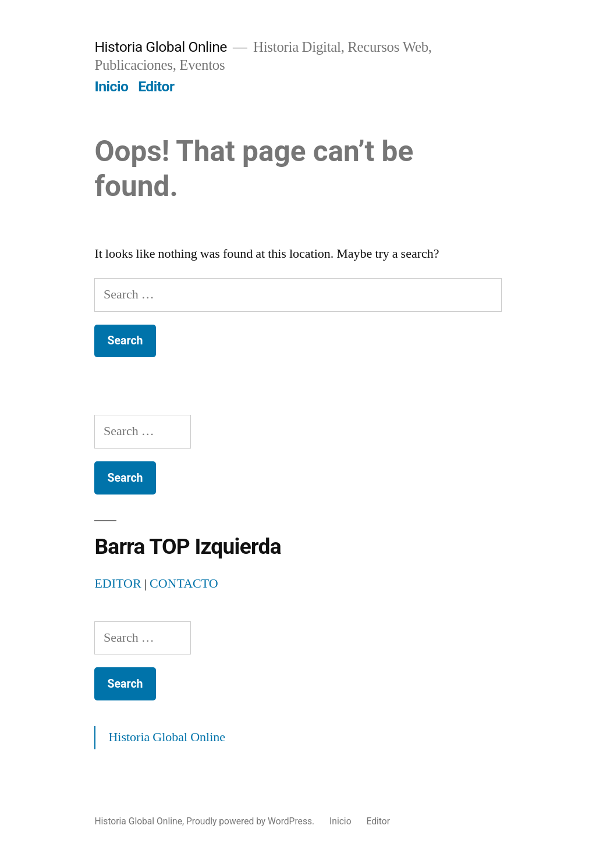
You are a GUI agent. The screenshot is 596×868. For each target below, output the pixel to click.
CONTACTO (184, 584)
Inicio (111, 86)
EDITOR (118, 584)
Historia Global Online (161, 47)
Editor (156, 86)
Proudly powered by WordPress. (251, 821)
